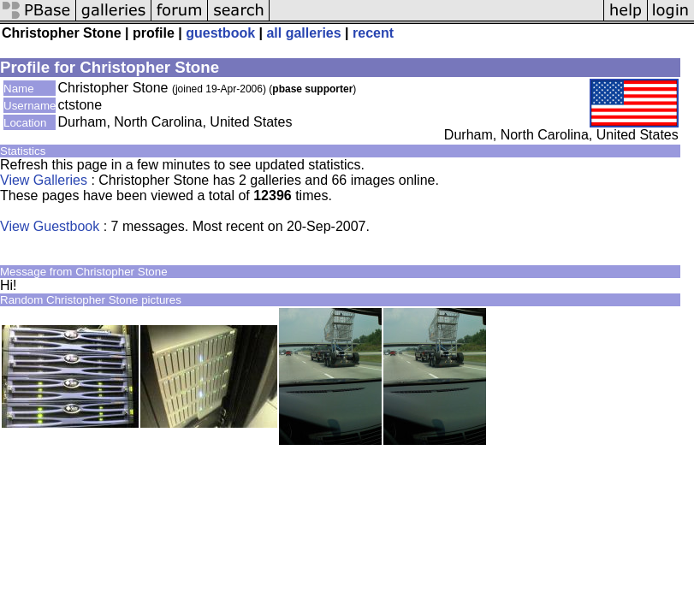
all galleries (303, 33)
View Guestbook (50, 226)
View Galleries (44, 180)
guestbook (220, 33)
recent (373, 33)
